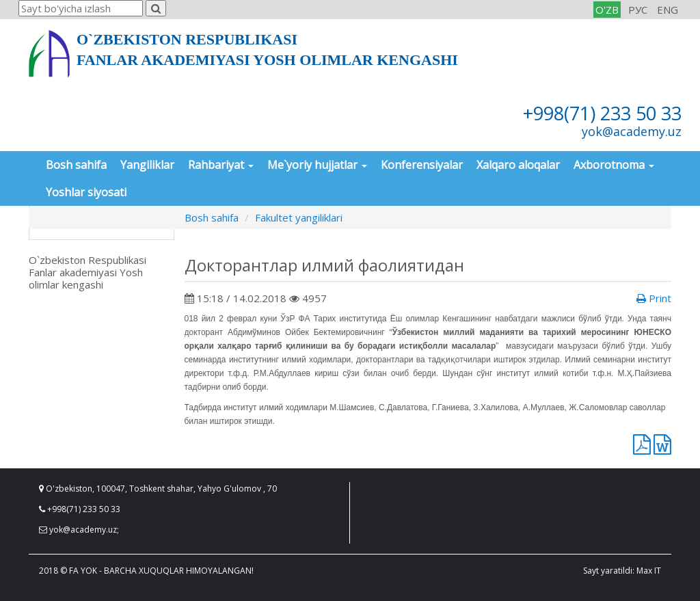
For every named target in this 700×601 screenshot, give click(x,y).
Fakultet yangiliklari (299, 217)
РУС (638, 10)
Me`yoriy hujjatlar (317, 165)
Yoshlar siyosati (86, 192)
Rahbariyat (221, 165)
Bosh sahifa (76, 165)
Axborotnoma (614, 165)
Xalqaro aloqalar (518, 165)
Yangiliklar (147, 165)
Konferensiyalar (422, 165)
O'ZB (607, 10)
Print (654, 298)
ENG (668, 10)
